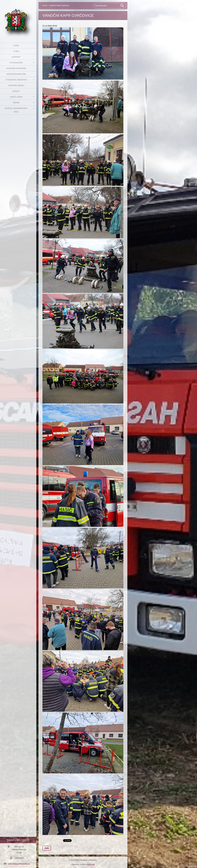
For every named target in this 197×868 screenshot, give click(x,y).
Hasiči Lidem (16, 97)
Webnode (91, 864)
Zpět (47, 848)
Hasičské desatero (16, 68)
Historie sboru (16, 85)
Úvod (16, 46)
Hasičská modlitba (16, 74)
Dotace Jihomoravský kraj (16, 110)
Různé (16, 103)
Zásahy (16, 91)
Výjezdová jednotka (16, 80)
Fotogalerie (16, 63)
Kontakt (16, 57)
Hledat (122, 6)
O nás (16, 51)
